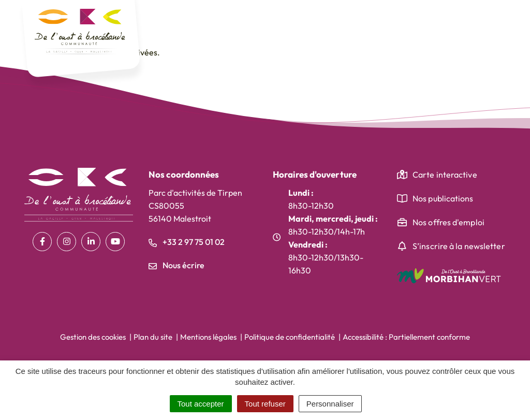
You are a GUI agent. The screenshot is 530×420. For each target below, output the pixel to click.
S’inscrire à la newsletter (459, 246)
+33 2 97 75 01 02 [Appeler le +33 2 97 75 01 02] (187, 242)
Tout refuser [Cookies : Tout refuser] (265, 404)
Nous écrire (176, 265)
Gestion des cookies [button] (93, 337)
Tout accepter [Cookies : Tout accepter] (201, 404)
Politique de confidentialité (290, 337)
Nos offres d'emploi (448, 222)
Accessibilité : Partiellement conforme (406, 337)
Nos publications (443, 198)
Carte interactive (445, 175)
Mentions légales (208, 337)
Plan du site (153, 337)
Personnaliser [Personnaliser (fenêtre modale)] (330, 404)
